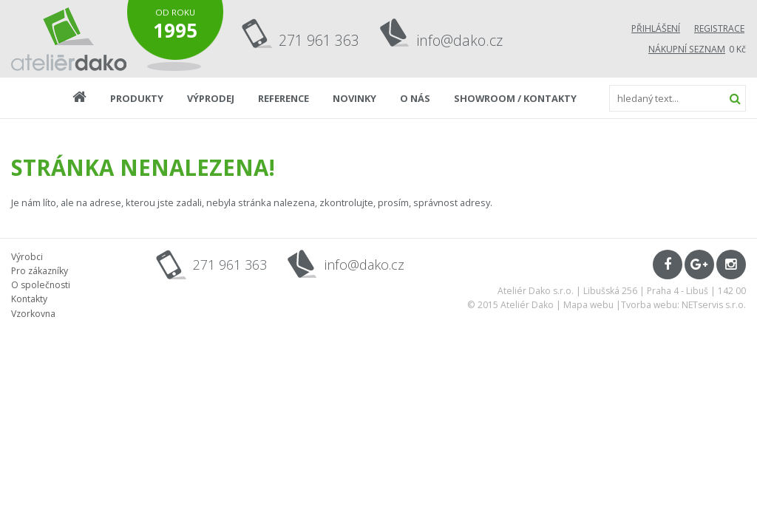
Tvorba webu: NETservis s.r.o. (683, 305)
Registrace (719, 28)
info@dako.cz (460, 40)
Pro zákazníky (40, 271)
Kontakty (29, 299)
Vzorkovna (33, 314)
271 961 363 (319, 40)
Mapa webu (588, 305)
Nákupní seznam (687, 49)
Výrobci (27, 257)
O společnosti (41, 285)
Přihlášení (656, 28)
